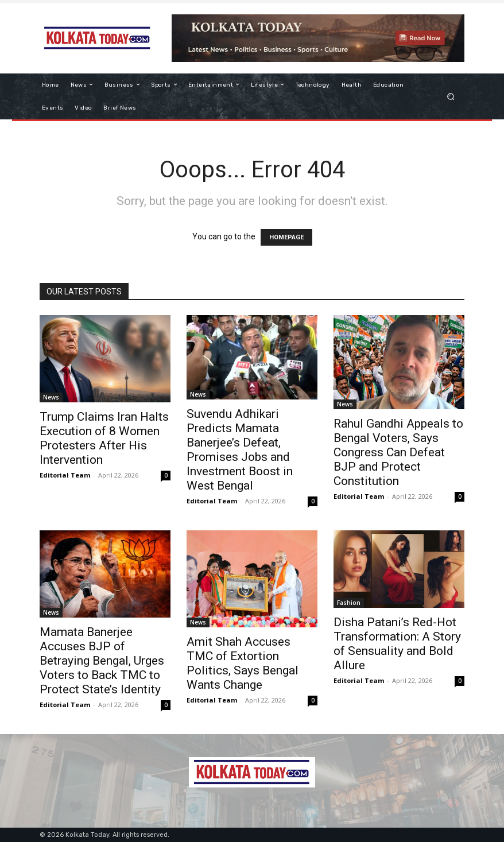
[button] (451, 96)
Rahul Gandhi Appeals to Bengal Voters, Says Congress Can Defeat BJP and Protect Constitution (398, 452)
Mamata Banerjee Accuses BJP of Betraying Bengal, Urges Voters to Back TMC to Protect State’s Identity (102, 661)
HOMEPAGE (286, 237)
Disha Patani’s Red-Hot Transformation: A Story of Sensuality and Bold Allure (397, 644)
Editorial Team (65, 475)
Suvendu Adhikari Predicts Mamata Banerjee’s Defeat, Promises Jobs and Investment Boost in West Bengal (240, 450)
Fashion (349, 603)
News (51, 397)
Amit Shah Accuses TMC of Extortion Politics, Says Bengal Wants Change (243, 663)
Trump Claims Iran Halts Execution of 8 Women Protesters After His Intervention (104, 438)
